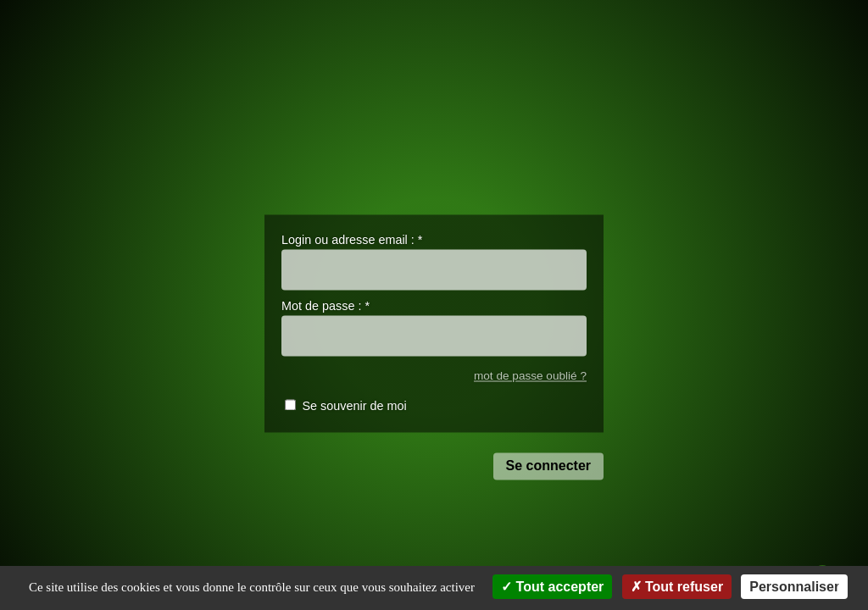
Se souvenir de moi (354, 407)
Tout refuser (677, 587)
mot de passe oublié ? (530, 376)
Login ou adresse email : (352, 240)
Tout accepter (552, 587)
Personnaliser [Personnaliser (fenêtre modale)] (794, 587)
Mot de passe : (325, 307)
